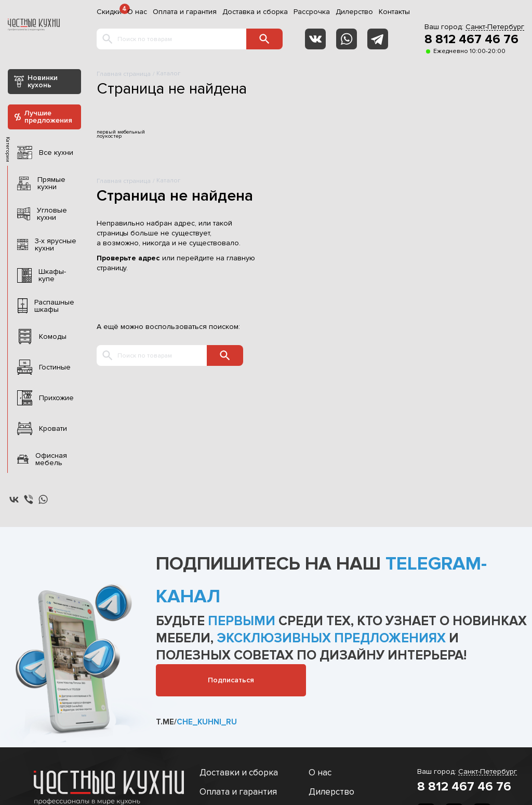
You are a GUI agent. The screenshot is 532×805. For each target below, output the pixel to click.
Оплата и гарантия (185, 12)
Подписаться (231, 680)
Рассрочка (312, 12)
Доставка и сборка (255, 12)
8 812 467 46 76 (471, 39)
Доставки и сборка (239, 773)
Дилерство (354, 12)
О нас (137, 12)
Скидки (109, 12)
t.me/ (196, 722)
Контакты (394, 12)
